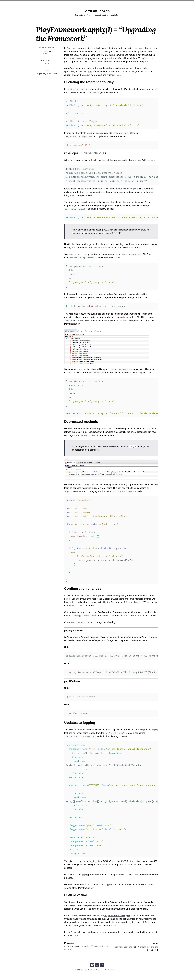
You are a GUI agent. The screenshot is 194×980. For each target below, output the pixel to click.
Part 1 (70, 48)
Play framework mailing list (118, 916)
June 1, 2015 (47, 54)
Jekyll (107, 970)
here (90, 72)
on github (129, 68)
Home (93, 3)
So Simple (115, 970)
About (101, 3)
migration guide (131, 189)
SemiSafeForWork (97, 11)
